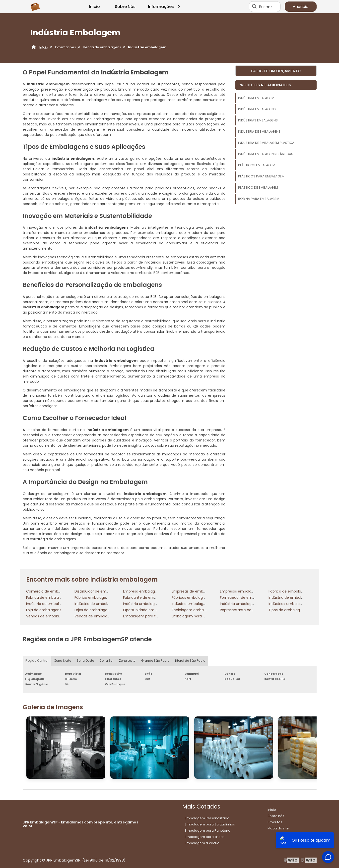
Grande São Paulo (156, 661)
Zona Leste (128, 661)
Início (94, 7)
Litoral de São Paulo (191, 661)
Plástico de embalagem (258, 188)
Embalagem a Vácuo (202, 843)
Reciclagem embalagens (193, 610)
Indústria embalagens (257, 109)
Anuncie (301, 7)
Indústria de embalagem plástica (266, 143)
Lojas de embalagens (93, 610)
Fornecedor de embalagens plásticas (252, 597)
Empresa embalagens (142, 591)
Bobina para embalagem (259, 199)
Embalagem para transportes (149, 616)
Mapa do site (278, 828)
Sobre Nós (125, 7)
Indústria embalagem (256, 98)
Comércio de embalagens (49, 591)
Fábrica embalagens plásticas (101, 597)
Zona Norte (63, 661)
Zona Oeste (86, 661)
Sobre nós (276, 816)
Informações (165, 7)
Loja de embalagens (44, 610)
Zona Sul (107, 661)
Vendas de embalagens (47, 616)
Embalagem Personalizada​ (207, 818)
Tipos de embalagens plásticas (296, 610)
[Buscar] (254, 7)
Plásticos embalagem (257, 165)
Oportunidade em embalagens (150, 610)
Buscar (266, 7)
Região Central (37, 661)
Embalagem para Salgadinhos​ (210, 824)
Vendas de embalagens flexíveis (103, 616)
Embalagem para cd (189, 616)
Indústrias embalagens (258, 120)
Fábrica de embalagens (47, 597)
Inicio (272, 810)
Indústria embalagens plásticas (266, 154)
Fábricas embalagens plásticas (199, 597)
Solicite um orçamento (276, 71)
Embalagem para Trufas (205, 837)
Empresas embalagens (240, 591)
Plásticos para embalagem (261, 176)
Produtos (275, 822)
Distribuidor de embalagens (98, 591)
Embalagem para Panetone (208, 831)
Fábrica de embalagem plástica (296, 591)
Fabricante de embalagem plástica (154, 597)
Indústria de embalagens (259, 132)
